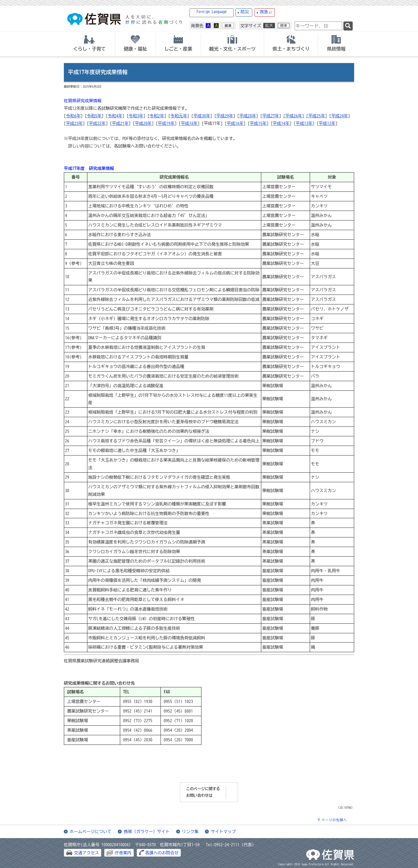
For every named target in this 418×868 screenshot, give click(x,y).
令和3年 (136, 116)
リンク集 (190, 832)
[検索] (348, 26)
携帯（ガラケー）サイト (147, 832)
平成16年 (235, 123)
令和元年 (179, 116)
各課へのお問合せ (162, 853)
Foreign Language (212, 12)
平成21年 (120, 123)
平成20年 (143, 123)
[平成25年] (317, 116)
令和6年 (73, 116)
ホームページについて (91, 832)
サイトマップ (223, 832)
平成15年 (258, 123)
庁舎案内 (123, 853)
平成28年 (248, 116)
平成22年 (97, 123)
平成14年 (281, 123)
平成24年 (340, 116)
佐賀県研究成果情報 (83, 101)
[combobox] (318, 26)
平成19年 (166, 123)
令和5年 (94, 116)
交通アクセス (87, 853)
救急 (266, 12)
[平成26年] (294, 116)
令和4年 (115, 116)
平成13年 (304, 123)
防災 (245, 12)
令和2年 (157, 116)
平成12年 (327, 123)
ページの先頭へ (334, 820)
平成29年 (225, 116)
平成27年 (271, 116)
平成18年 (189, 123)
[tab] (89, 44)
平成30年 (202, 116)
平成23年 (74, 123)
